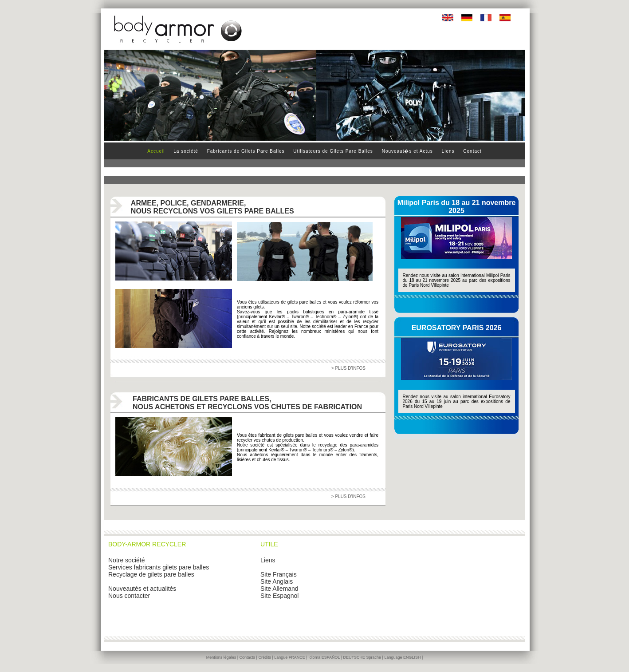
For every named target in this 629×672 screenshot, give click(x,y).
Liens (448, 151)
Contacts (248, 657)
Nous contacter (129, 596)
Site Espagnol (279, 596)
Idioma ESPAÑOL (324, 657)
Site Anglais (277, 581)
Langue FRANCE (290, 657)
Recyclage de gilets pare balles (151, 574)
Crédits (265, 657)
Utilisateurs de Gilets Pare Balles (333, 151)
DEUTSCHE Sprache (362, 657)
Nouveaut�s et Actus (407, 151)
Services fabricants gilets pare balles (159, 567)
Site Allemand (279, 589)
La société (187, 151)
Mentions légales (221, 657)
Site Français (279, 574)
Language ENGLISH (402, 657)
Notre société (126, 560)
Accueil (156, 151)
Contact (472, 151)
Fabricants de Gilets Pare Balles (246, 151)
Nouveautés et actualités (142, 589)
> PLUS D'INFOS (348, 368)
